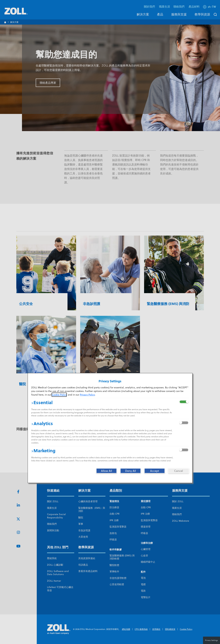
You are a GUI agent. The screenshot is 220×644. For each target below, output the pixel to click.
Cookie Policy (59, 395)
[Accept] (155, 471)
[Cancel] (179, 471)
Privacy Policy (87, 395)
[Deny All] (131, 471)
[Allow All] (106, 471)
